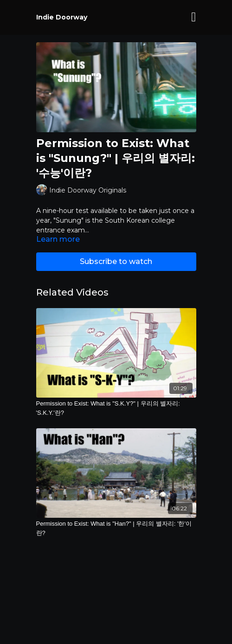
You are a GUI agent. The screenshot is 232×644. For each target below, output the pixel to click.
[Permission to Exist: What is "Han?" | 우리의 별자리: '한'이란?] (116, 528)
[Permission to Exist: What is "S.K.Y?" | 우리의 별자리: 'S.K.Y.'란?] (116, 408)
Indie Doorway (62, 17)
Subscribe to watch (116, 261)
